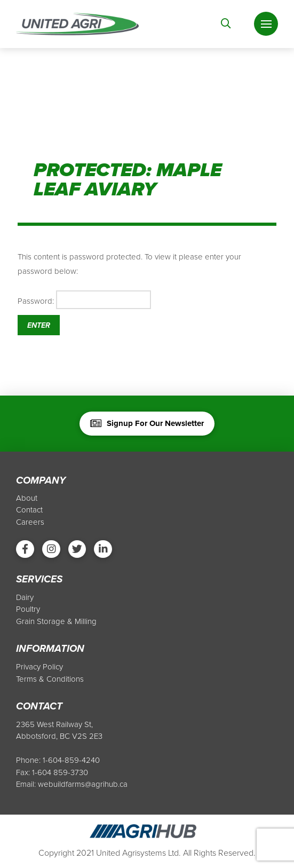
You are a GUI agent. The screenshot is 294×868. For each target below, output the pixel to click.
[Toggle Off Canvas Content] (266, 24)
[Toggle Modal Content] (226, 24)
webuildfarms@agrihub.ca (83, 785)
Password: (84, 300)
